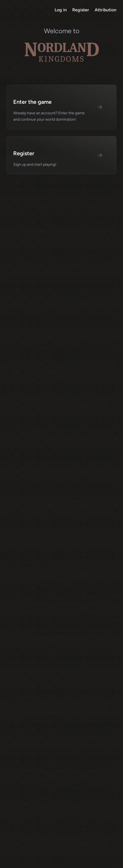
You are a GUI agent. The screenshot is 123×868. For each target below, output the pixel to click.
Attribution (105, 10)
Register (81, 10)
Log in (61, 10)
